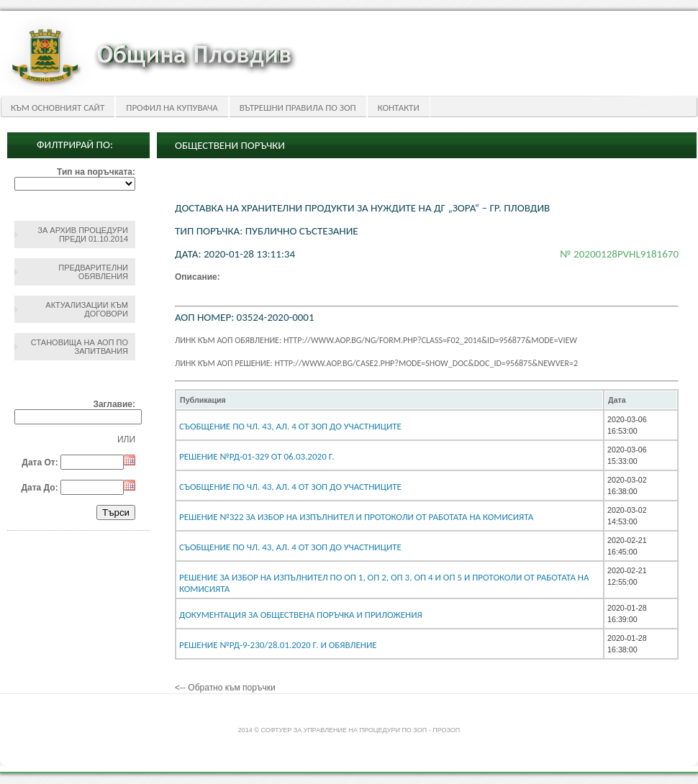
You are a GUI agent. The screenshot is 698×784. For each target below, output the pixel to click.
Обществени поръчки (230, 145)
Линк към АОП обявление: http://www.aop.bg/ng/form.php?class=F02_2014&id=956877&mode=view (376, 340)
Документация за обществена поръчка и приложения (301, 615)
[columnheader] (390, 400)
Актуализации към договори (87, 309)
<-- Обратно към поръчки (225, 688)
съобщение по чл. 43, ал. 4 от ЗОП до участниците (290, 426)
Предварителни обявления (93, 272)
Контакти (399, 108)
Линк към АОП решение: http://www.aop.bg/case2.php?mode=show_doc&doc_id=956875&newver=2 (376, 363)
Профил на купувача (172, 108)
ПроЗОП (446, 730)
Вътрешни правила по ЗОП (298, 108)
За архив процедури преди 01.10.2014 (83, 234)
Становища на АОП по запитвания (80, 347)
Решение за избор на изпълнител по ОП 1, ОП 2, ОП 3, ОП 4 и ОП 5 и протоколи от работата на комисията (384, 583)
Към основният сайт (58, 108)
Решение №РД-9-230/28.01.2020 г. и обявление (278, 645)
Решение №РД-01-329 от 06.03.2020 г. (257, 456)
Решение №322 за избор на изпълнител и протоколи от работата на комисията (356, 517)
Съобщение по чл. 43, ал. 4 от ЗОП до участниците (290, 487)
